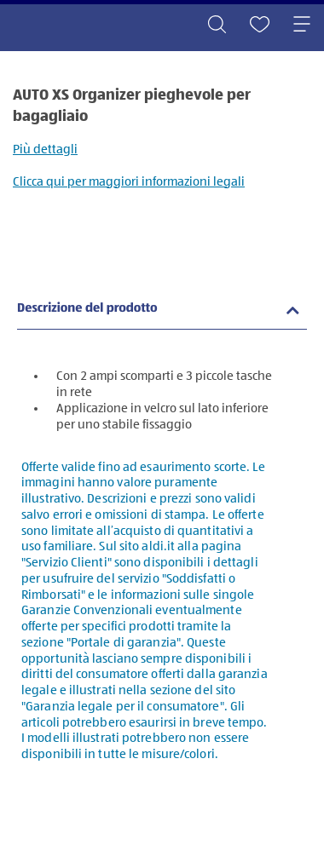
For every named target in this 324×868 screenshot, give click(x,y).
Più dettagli (45, 149)
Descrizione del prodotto (87, 309)
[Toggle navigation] (302, 26)
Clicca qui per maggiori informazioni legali (129, 182)
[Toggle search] (217, 26)
